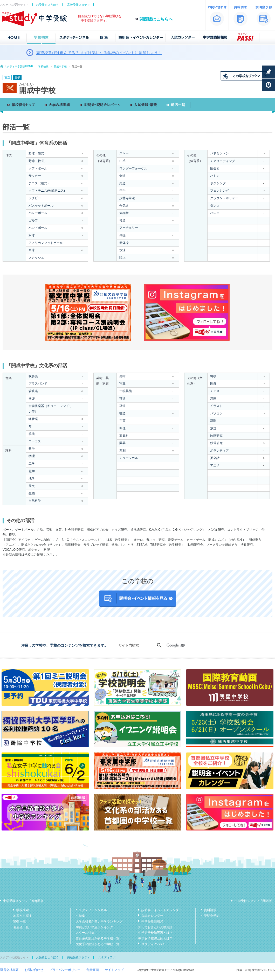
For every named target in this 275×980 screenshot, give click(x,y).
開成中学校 (60, 66)
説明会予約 (212, 916)
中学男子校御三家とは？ (155, 933)
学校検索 (43, 66)
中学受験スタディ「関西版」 (255, 901)
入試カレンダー (152, 916)
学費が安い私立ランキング (94, 927)
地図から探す (23, 916)
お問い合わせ (34, 970)
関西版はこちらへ (156, 19)
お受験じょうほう (47, 5)
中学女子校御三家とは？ (155, 938)
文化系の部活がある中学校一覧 (98, 944)
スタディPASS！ (153, 944)
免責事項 (93, 970)
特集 (82, 916)
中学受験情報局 (152, 921)
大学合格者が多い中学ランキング (99, 921)
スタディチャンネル (93, 910)
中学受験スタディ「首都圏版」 (25, 901)
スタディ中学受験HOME (19, 66)
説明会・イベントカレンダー (162, 910)
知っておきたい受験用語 (155, 927)
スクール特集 (85, 933)
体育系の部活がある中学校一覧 (98, 938)
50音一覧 (20, 921)
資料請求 (210, 910)
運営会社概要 (9, 970)
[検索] (204, 645)
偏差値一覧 (21, 927)
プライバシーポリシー (65, 970)
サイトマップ (114, 970)
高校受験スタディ (79, 5)
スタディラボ (107, 957)
